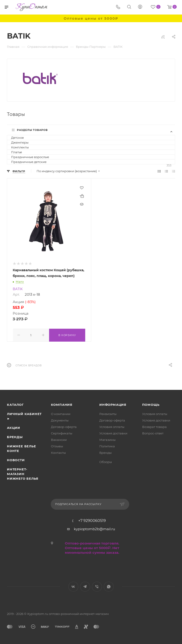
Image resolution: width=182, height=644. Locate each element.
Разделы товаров (32, 130)
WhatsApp (109, 586)
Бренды (15, 436)
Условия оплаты (112, 426)
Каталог (15, 404)
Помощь (151, 404)
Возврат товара (154, 426)
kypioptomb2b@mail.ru (94, 528)
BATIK (18, 289)
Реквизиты (108, 413)
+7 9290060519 (92, 520)
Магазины (107, 439)
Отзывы (57, 446)
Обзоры (106, 461)
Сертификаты (62, 433)
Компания (62, 404)
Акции (14, 427)
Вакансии (59, 439)
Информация (113, 404)
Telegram (85, 586)
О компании (61, 413)
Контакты (58, 452)
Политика (107, 446)
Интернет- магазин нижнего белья (23, 473)
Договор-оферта (64, 426)
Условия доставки (113, 433)
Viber (97, 586)
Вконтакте (73, 586)
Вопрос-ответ (153, 433)
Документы (60, 420)
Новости (16, 460)
